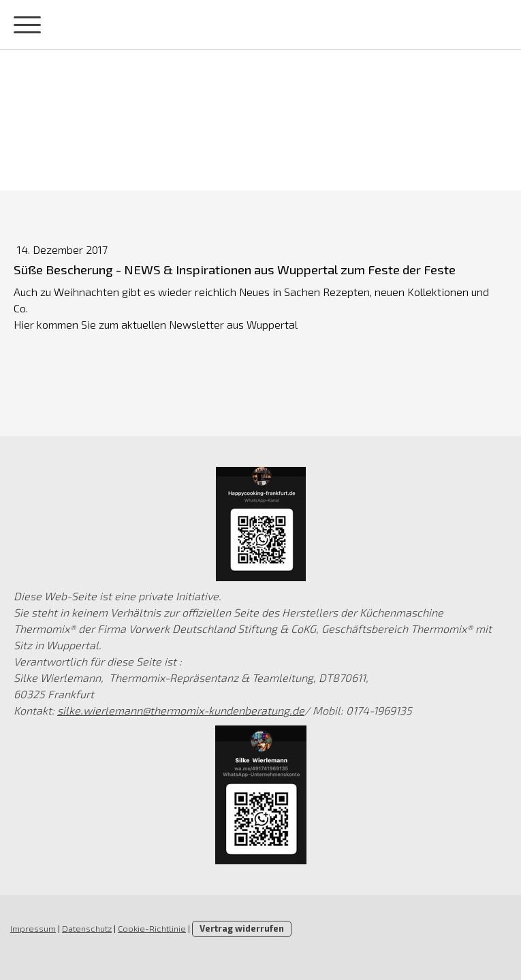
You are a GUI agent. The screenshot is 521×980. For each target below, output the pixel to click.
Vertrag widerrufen (242, 928)
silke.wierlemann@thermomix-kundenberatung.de (181, 710)
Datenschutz (87, 928)
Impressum (33, 928)
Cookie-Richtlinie (152, 928)
